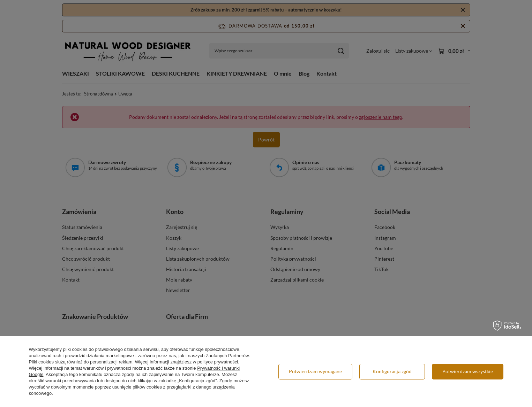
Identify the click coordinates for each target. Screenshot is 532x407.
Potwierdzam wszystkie (468, 371)
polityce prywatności (218, 362)
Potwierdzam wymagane (315, 371)
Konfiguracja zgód (392, 371)
